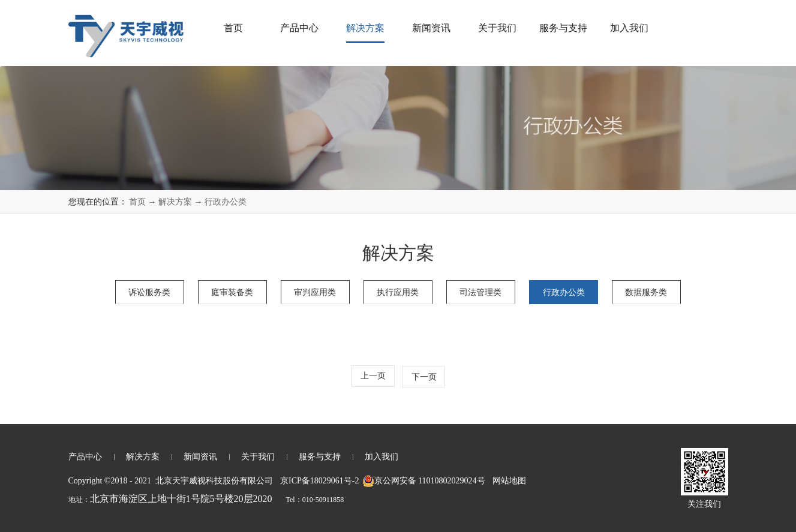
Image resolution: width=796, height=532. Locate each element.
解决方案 (175, 202)
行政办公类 (226, 202)
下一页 (424, 377)
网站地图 (507, 481)
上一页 (373, 376)
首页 (233, 28)
